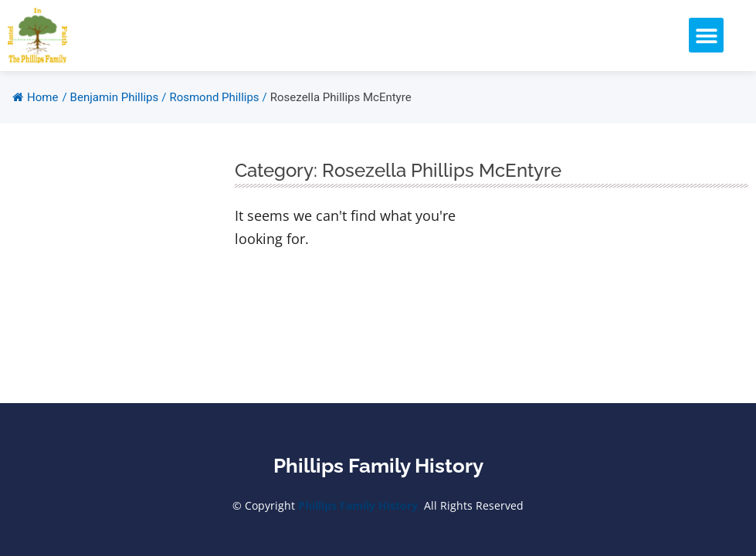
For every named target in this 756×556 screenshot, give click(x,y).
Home (35, 97)
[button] (706, 35)
